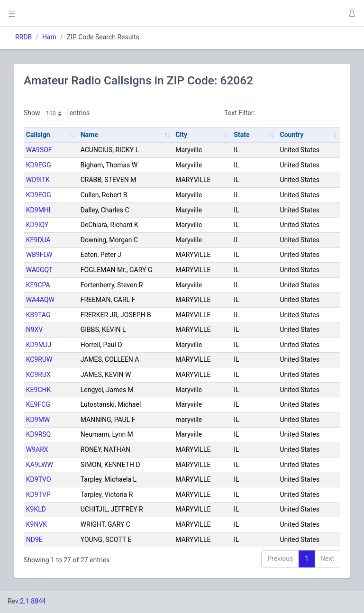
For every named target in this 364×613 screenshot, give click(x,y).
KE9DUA (38, 240)
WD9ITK (38, 180)
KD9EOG (39, 195)
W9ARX (37, 449)
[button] (352, 13)
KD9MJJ (39, 345)
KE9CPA (38, 285)
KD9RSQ (38, 434)
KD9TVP (38, 494)
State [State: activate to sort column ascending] (241, 135)
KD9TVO (39, 479)
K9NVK (36, 524)
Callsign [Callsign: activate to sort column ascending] (38, 135)
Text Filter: (282, 113)
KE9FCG (38, 404)
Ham (49, 37)
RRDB (23, 37)
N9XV (35, 329)
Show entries (57, 113)
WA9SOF (39, 150)
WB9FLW (39, 255)
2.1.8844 (33, 601)
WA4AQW (40, 300)
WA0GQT (39, 270)
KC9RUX (38, 375)
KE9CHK (39, 390)
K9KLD (36, 509)
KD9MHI (38, 210)
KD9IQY (37, 225)
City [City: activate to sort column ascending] (181, 135)
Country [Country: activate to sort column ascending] (292, 135)
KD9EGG (39, 165)
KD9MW (38, 420)
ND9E (34, 540)
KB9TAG (38, 315)
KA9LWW (40, 465)
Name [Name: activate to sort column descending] (89, 135)
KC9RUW (39, 359)
